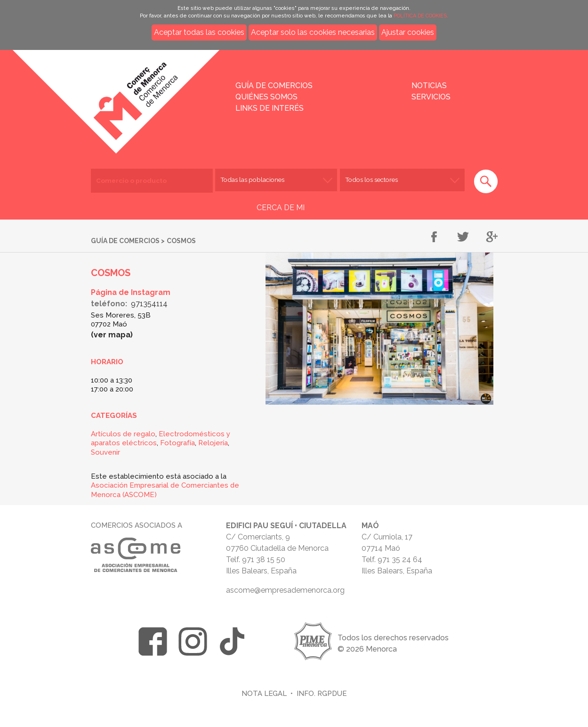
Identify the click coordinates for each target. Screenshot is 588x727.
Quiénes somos (266, 97)
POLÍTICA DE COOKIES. (421, 16)
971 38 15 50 (264, 560)
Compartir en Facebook (434, 237)
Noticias (429, 86)
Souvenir (105, 452)
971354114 (149, 304)
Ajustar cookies (408, 32)
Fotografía (177, 443)
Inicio (136, 95)
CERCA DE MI (281, 208)
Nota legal (264, 693)
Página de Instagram (131, 292)
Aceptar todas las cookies (199, 32)
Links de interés (270, 108)
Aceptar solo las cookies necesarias (313, 32)
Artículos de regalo (123, 434)
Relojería (213, 443)
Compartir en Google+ (492, 237)
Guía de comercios (274, 86)
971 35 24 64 (400, 560)
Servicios (431, 97)
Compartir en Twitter (463, 237)
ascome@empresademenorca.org (285, 590)
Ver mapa (112, 335)
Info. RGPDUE (322, 693)
